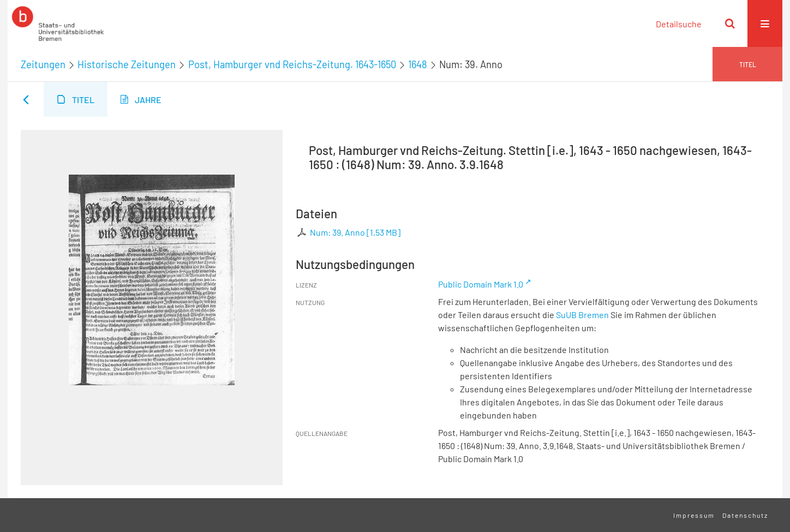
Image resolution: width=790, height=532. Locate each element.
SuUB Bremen (582, 315)
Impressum (694, 515)
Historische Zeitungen (127, 64)
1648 (418, 64)
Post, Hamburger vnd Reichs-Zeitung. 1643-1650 (292, 64)
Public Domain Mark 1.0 (481, 284)
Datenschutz (745, 515)
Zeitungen (43, 64)
